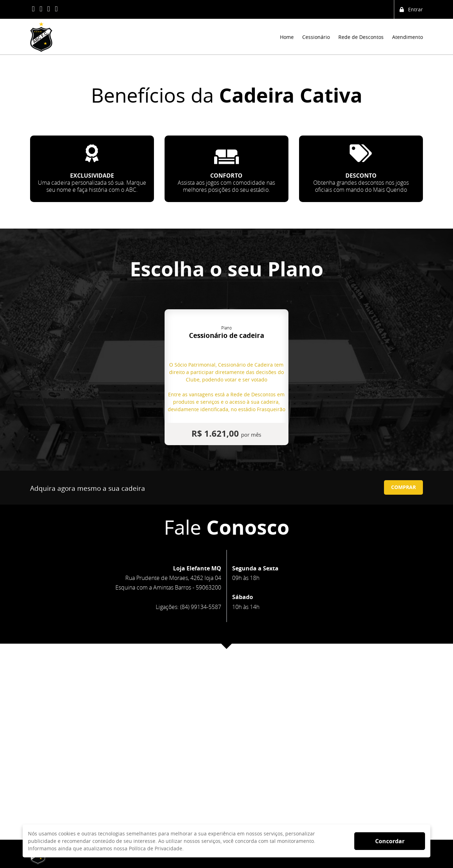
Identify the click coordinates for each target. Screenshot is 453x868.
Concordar (390, 841)
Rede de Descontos (361, 37)
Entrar (411, 9)
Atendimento (408, 37)
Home (287, 37)
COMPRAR (403, 487)
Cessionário (316, 37)
